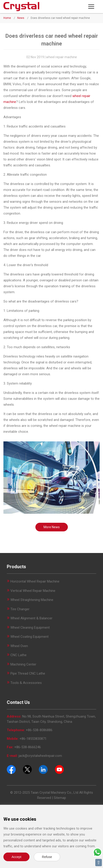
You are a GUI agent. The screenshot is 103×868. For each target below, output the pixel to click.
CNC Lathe (18, 655)
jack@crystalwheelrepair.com (40, 756)
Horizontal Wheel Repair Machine (35, 581)
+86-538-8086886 (39, 730)
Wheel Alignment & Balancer (31, 618)
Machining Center (23, 664)
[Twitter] (27, 769)
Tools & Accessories (26, 683)
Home (7, 18)
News (21, 18)
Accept (16, 857)
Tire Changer (20, 609)
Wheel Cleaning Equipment (30, 628)
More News (52, 527)
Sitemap (60, 798)
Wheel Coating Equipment (29, 637)
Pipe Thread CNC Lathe (28, 673)
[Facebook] (11, 769)
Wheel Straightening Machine (32, 600)
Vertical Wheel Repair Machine (33, 591)
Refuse (47, 857)
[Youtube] (59, 769)
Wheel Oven (19, 646)
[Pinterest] (43, 769)
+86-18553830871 (33, 739)
